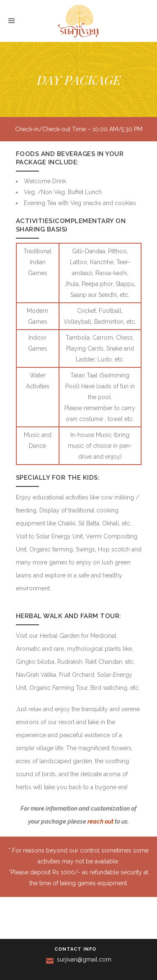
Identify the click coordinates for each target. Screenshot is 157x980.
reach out (100, 821)
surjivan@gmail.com (84, 959)
